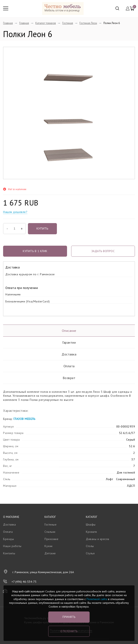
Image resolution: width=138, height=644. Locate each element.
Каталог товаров (46, 23)
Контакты (9, 553)
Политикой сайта (97, 599)
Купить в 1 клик (35, 251)
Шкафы (91, 524)
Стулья (90, 553)
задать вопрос (103, 251)
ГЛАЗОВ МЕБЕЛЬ (24, 419)
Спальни (50, 532)
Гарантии (69, 342)
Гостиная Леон (88, 23)
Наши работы (12, 546)
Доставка (69, 354)
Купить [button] (42, 228)
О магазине (11, 517)
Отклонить (69, 631)
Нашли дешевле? (15, 212)
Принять (69, 617)
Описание (69, 331)
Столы (90, 546)
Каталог (50, 517)
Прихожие (51, 539)
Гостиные (50, 524)
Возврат (69, 378)
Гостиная (68, 23)
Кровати (91, 532)
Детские (50, 553)
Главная (8, 23)
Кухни (49, 546)
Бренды (8, 539)
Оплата (69, 366)
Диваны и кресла (98, 539)
